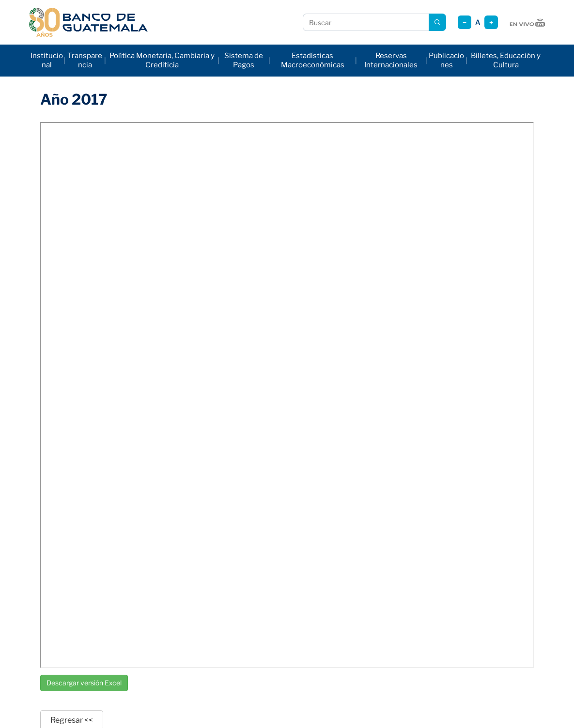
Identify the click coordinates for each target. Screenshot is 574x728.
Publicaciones (446, 60)
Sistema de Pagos (244, 60)
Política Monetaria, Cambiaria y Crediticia (162, 60)
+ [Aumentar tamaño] (491, 23)
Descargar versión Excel (84, 683)
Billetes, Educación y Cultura (506, 60)
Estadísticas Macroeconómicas (313, 60)
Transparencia (85, 60)
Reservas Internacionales (391, 60)
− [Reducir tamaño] (465, 23)
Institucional (47, 60)
